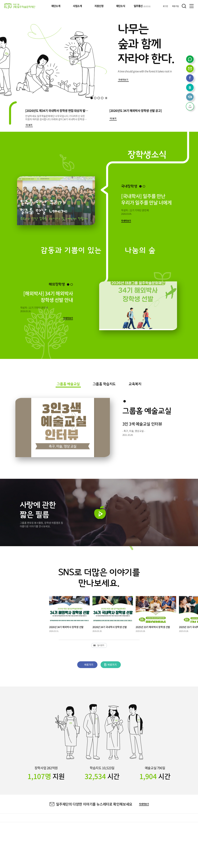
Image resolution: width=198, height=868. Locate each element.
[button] (92, 98)
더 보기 (29, 125)
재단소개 (56, 6)
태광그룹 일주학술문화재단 (20, 6)
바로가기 (85, 665)
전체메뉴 (192, 6)
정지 (106, 98)
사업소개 (77, 6)
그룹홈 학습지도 (104, 384)
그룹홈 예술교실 (68, 384)
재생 (100, 513)
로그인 (165, 6)
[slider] (99, 640)
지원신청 (99, 6)
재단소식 (121, 6)
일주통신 (142, 6)
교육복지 (135, 384)
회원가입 (175, 6)
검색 (184, 6)
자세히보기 (123, 80)
